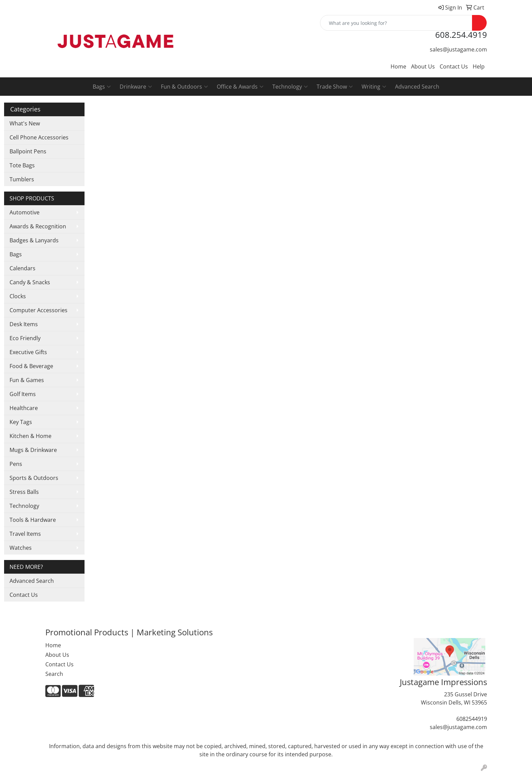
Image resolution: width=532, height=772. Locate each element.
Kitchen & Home (31, 436)
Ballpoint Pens (28, 151)
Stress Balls (24, 492)
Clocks (18, 296)
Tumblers (22, 179)
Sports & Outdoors (34, 478)
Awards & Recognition (38, 226)
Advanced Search (417, 87)
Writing (374, 87)
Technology (290, 87)
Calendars (22, 268)
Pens (16, 464)
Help (479, 66)
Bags (102, 87)
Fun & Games (27, 380)
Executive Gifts (28, 352)
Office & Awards (240, 87)
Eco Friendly (25, 338)
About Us (423, 66)
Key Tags (21, 422)
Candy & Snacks (30, 282)
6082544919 (472, 719)
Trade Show (335, 87)
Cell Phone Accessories (39, 137)
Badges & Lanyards (34, 240)
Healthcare (24, 408)
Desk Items (24, 324)
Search (54, 674)
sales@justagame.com (458, 49)
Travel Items (25, 534)
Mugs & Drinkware (33, 450)
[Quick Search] (396, 23)
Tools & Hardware (33, 520)
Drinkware (136, 87)
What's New (25, 123)
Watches (21, 548)
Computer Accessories (39, 310)
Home (398, 66)
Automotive (25, 212)
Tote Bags (22, 165)
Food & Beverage (31, 366)
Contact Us (454, 66)
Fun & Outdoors (184, 87)
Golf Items (23, 394)
